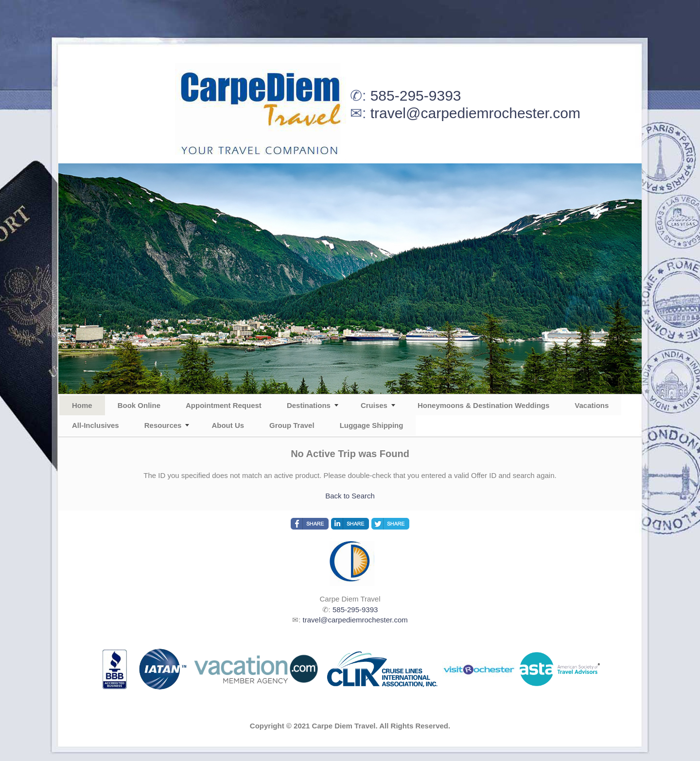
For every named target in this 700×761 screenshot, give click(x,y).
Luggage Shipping (372, 425)
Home (82, 405)
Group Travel (292, 425)
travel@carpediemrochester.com (475, 113)
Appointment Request (224, 405)
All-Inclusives (96, 425)
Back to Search (350, 496)
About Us (228, 425)
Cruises (374, 405)
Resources (163, 425)
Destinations (309, 405)
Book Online (139, 405)
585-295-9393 (416, 96)
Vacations (592, 405)
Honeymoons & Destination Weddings (483, 405)
